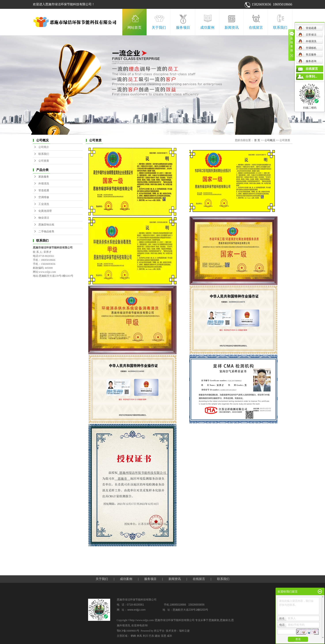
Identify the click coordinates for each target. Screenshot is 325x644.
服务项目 (183, 27)
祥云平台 (159, 631)
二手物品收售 (46, 231)
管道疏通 (44, 190)
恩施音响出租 (46, 225)
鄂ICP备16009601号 (128, 631)
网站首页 (134, 27)
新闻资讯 (232, 27)
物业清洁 (44, 218)
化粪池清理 (45, 211)
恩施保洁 (225, 620)
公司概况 (270, 140)
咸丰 (170, 636)
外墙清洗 (44, 184)
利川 (145, 636)
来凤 (139, 636)
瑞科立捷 (184, 631)
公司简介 (44, 147)
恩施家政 (214, 620)
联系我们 (280, 27)
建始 (157, 636)
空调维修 (44, 197)
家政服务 (44, 177)
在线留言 (256, 27)
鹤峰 (133, 636)
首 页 (257, 140)
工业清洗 (44, 204)
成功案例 (207, 27)
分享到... (311, 77)
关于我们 (159, 27)
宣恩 (164, 636)
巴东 (151, 636)
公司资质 (44, 161)
